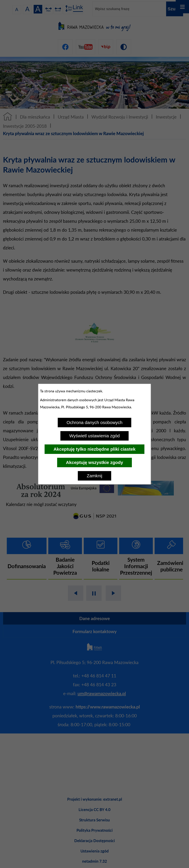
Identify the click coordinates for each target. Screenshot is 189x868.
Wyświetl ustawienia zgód (94, 436)
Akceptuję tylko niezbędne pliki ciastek (94, 449)
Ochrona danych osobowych (95, 422)
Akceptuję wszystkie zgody (95, 462)
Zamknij (94, 476)
